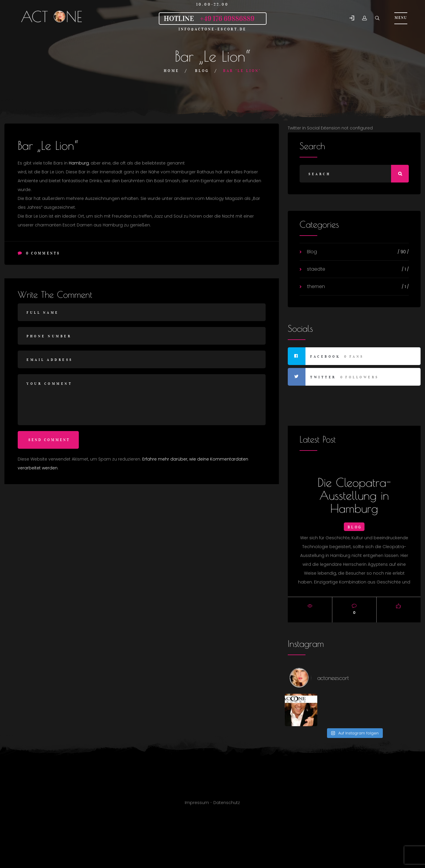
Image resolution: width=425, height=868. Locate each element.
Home (171, 71)
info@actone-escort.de (213, 29)
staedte (316, 269)
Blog (202, 71)
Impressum (197, 806)
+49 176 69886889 (227, 19)
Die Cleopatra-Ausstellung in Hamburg (354, 495)
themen (316, 286)
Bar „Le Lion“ (48, 145)
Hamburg (79, 163)
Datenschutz (227, 806)
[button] (352, 18)
